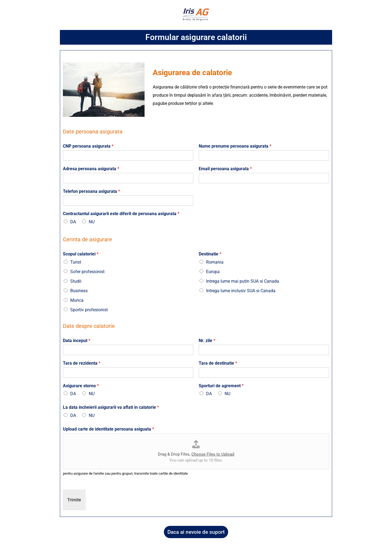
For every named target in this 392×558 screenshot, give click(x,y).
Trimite (74, 500)
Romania (215, 262)
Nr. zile (207, 341)
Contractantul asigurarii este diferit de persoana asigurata (121, 214)
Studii (76, 281)
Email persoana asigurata (225, 169)
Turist (76, 262)
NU (92, 222)
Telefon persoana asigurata (91, 191)
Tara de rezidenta (82, 363)
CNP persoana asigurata (88, 146)
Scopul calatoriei (81, 254)
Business (79, 291)
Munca (77, 300)
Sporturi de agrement (221, 386)
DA (73, 222)
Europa (213, 272)
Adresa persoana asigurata (91, 169)
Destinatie (210, 254)
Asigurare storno (81, 386)
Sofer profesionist (87, 272)
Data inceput (77, 341)
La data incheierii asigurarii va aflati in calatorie (111, 407)
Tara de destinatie (218, 363)
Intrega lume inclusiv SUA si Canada (241, 291)
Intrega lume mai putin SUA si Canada (243, 281)
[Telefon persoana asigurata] (128, 200)
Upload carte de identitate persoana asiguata (108, 429)
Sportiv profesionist (89, 310)
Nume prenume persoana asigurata (235, 146)
